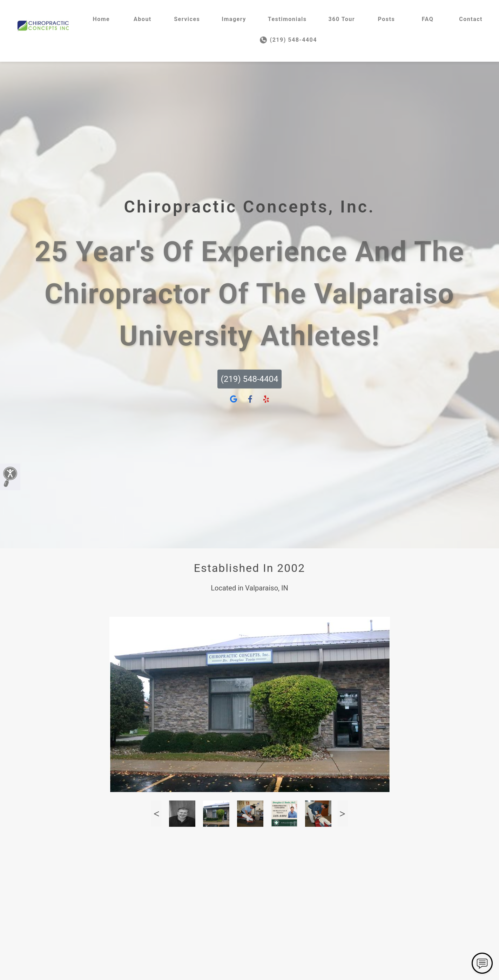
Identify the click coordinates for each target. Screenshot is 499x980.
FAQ (428, 19)
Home (101, 19)
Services (187, 19)
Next (343, 814)
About (143, 19)
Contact (471, 19)
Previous (156, 814)
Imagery (234, 19)
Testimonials (287, 19)
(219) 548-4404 (288, 40)
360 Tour (342, 19)
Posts (387, 19)
